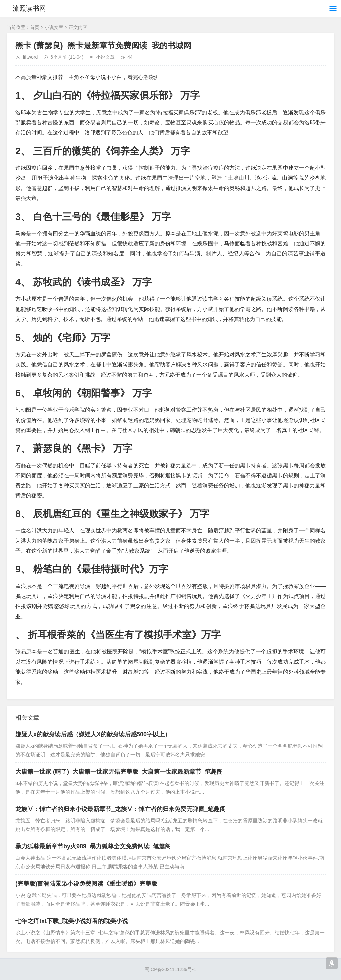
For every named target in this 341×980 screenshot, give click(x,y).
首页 (35, 27)
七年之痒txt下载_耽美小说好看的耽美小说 (72, 921)
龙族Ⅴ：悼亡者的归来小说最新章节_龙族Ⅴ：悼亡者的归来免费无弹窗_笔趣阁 (121, 809)
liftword (30, 57)
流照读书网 (29, 8)
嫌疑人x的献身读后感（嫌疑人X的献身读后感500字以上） (93, 734)
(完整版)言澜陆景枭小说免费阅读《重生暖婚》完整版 (86, 884)
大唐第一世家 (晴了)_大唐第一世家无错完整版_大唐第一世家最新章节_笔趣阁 (119, 772)
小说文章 (54, 27)
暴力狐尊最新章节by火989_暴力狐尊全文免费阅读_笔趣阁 (93, 846)
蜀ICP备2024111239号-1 (170, 969)
